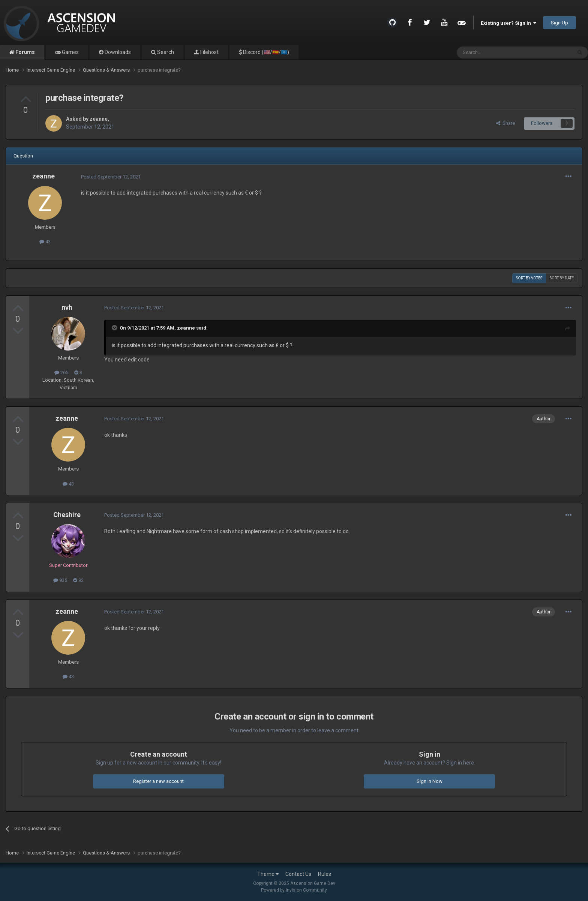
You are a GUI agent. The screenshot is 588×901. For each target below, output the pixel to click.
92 (78, 580)
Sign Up (559, 23)
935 (60, 580)
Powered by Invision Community (294, 890)
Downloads (117, 52)
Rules (325, 874)
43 (45, 242)
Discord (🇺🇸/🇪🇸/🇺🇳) (265, 52)
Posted (111, 177)
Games (70, 52)
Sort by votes (529, 278)
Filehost (209, 52)
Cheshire (67, 515)
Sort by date (562, 278)
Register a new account (158, 781)
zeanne (99, 119)
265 (61, 373)
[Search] (496, 52)
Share (505, 123)
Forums (25, 52)
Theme (268, 874)
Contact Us (298, 874)
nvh (67, 307)
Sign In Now (430, 781)
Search (165, 52)
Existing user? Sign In (508, 23)
